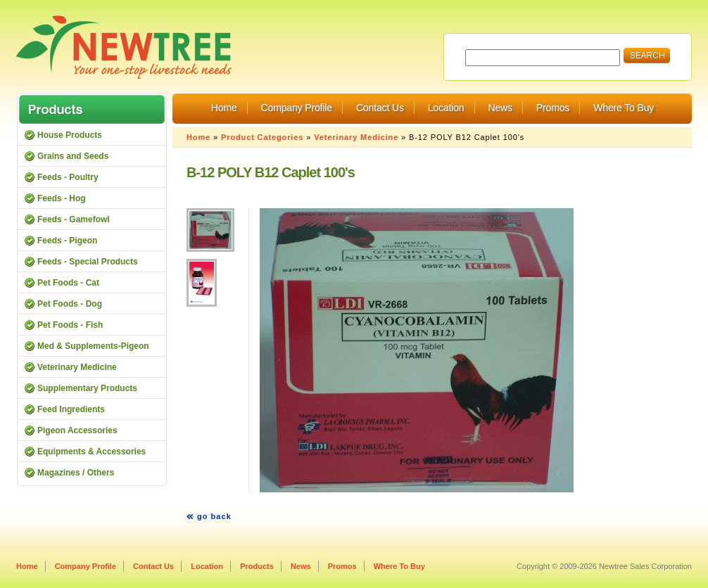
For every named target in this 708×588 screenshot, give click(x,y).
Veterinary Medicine (356, 137)
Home (224, 108)
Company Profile (297, 108)
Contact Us (380, 108)
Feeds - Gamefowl (74, 219)
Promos (553, 108)
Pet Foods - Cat (68, 283)
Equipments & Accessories (91, 452)
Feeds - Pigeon (67, 241)
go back (214, 516)
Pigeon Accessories (77, 430)
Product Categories (262, 137)
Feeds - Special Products (88, 262)
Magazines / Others (76, 473)
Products (257, 566)
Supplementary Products (87, 388)
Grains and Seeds (73, 156)
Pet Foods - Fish (70, 325)
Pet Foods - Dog (70, 304)
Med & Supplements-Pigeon (93, 346)
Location (446, 108)
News (500, 108)
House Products (70, 135)
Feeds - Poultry (68, 177)
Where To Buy (624, 108)
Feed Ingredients (71, 409)
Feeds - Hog (62, 198)
